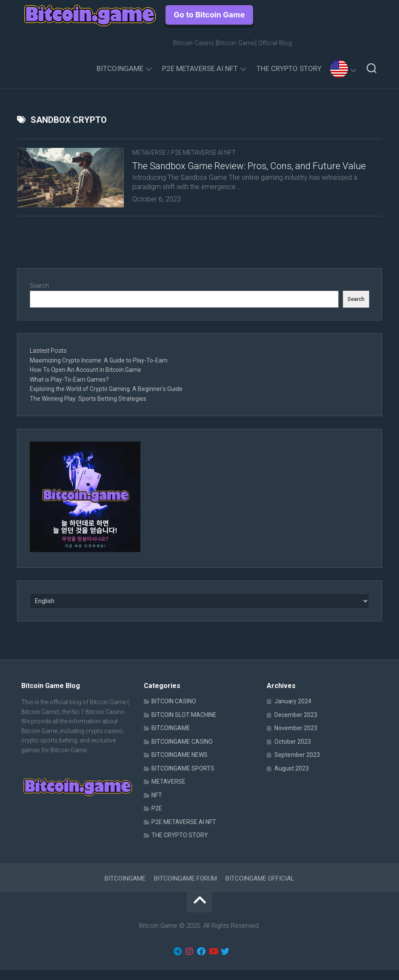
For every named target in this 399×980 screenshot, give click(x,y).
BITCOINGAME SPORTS (183, 778)
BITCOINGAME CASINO (182, 751)
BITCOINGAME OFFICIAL (260, 888)
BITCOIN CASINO (174, 711)
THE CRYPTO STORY (289, 68)
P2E (157, 819)
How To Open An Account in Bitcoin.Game (85, 380)
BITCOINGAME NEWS (180, 765)
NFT (157, 805)
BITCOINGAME (120, 68)
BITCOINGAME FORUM (185, 888)
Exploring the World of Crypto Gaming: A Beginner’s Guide (106, 399)
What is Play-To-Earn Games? (70, 389)
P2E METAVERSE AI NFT (200, 68)
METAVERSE (149, 153)
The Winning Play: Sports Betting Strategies (88, 408)
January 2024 (293, 711)
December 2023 (296, 725)
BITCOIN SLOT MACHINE (184, 725)
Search (39, 296)
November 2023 (296, 738)
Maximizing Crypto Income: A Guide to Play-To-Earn (99, 370)
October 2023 (293, 751)
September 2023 (297, 765)
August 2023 (292, 778)
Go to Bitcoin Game (209, 15)
